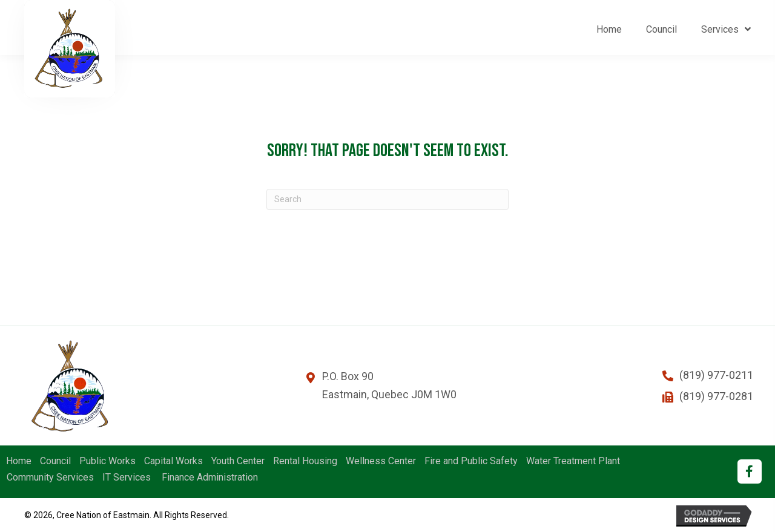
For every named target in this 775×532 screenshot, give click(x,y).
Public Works (107, 461)
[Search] (387, 199)
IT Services (127, 478)
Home (19, 461)
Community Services (50, 478)
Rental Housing (305, 461)
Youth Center (238, 461)
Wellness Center (381, 461)
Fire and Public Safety (471, 461)
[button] (750, 471)
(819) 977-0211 (716, 375)
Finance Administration (209, 478)
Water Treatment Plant (573, 461)
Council (55, 461)
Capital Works (173, 461)
